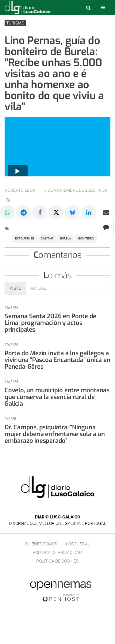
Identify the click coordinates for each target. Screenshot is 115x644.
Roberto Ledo (20, 190)
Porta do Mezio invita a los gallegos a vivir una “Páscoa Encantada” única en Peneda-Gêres (57, 360)
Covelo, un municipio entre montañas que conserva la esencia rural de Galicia (57, 397)
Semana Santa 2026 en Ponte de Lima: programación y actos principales (50, 323)
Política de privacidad (57, 552)
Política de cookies (57, 561)
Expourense (25, 238)
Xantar (47, 238)
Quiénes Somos (41, 544)
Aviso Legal (77, 544)
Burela (66, 238)
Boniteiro (86, 238)
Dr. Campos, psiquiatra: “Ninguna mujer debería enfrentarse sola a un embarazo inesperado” (55, 434)
